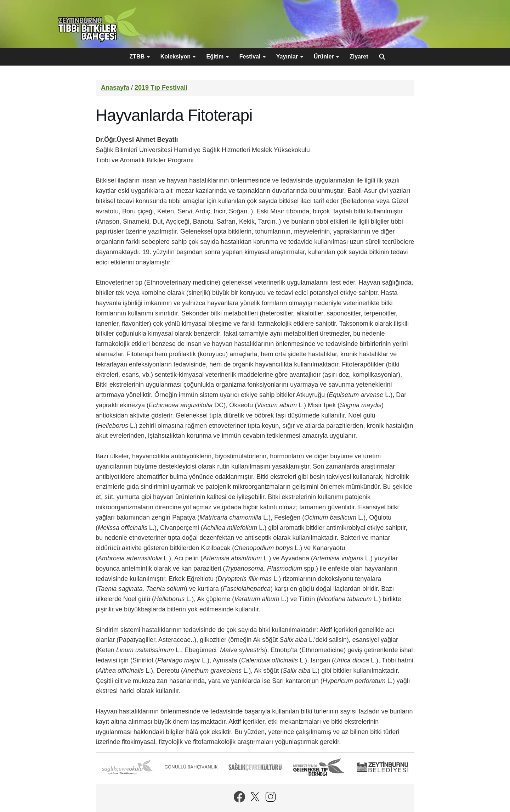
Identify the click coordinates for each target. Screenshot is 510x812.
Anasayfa (115, 88)
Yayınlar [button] (290, 57)
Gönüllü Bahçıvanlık (191, 767)
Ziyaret (359, 57)
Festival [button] (253, 57)
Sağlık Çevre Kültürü (255, 767)
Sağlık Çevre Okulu (127, 767)
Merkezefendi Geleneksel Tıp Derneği (319, 767)
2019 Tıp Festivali (161, 88)
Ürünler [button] (326, 57)
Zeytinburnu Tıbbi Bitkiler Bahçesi (99, 25)
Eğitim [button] (217, 57)
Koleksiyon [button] (178, 57)
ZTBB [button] (140, 57)
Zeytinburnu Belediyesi (382, 767)
